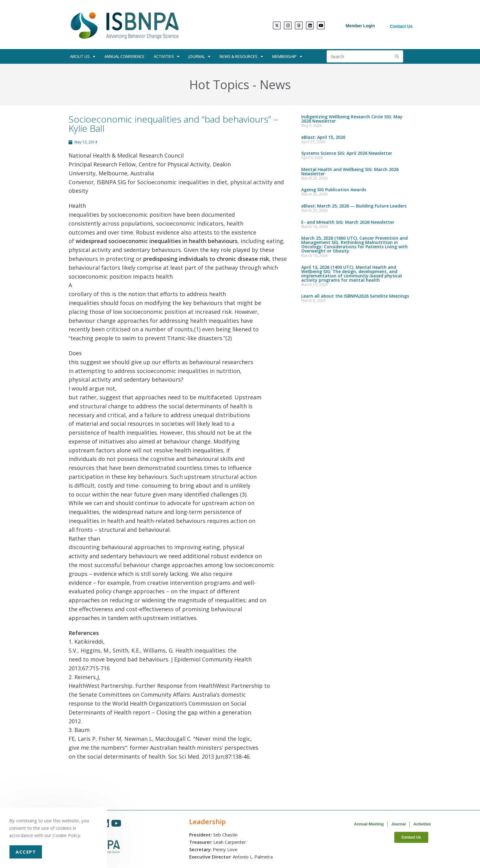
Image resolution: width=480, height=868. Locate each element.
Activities (167, 57)
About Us (83, 57)
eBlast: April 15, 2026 (323, 137)
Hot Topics (219, 84)
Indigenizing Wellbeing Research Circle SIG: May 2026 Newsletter (352, 119)
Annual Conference (124, 56)
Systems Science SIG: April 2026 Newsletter (347, 153)
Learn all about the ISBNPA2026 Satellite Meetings (355, 296)
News (275, 84)
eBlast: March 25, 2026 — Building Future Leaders (354, 206)
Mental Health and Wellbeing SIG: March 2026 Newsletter (350, 171)
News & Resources (241, 57)
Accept (26, 852)
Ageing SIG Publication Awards (334, 190)
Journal (199, 57)
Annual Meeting (369, 824)
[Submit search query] (397, 56)
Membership (287, 57)
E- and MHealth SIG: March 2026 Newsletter (348, 222)
